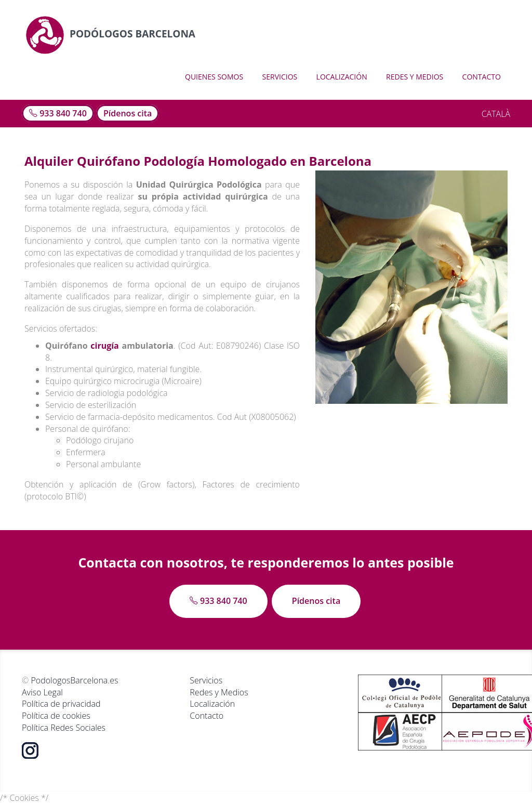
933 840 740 (58, 113)
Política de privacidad (61, 704)
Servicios (280, 77)
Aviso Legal (42, 692)
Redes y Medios (415, 77)
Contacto (482, 77)
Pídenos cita (128, 113)
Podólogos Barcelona (110, 34)
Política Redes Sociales (64, 728)
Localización (342, 77)
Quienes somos (214, 77)
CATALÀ (496, 114)
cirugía (104, 346)
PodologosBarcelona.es (74, 680)
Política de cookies (56, 716)
